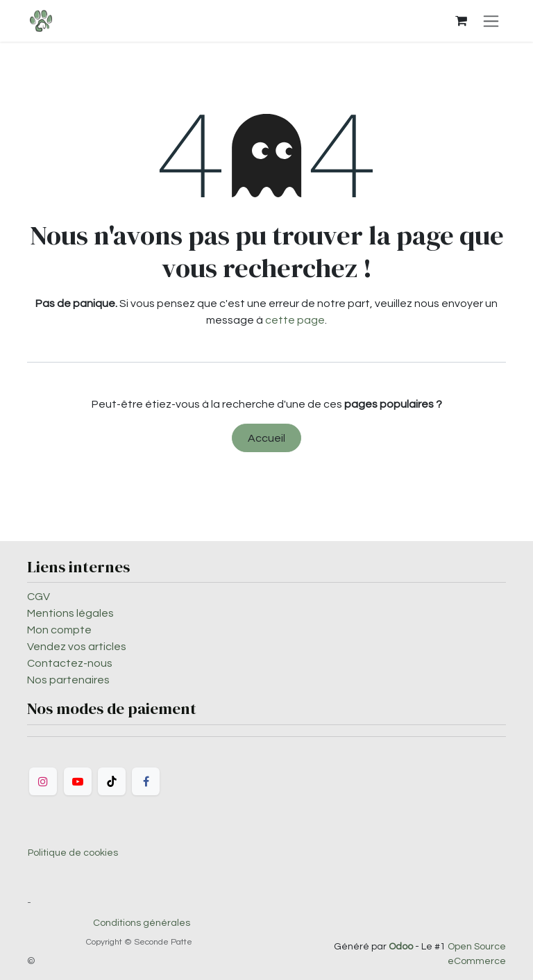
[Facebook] (146, 781)
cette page (295, 320)
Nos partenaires (68, 680)
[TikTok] (112, 781)
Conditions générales (142, 923)
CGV (39, 597)
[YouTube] (78, 781)
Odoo (402, 947)
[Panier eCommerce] (461, 21)
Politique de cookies (73, 853)
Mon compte (59, 630)
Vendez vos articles (77, 647)
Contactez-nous (70, 663)
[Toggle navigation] (491, 21)
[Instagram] (43, 781)
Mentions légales (70, 613)
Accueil (266, 438)
